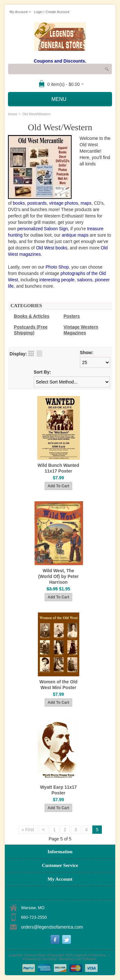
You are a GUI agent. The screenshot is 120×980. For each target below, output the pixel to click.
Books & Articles (32, 316)
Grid (31, 353)
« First (28, 830)
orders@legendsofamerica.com (52, 927)
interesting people (57, 280)
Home (13, 114)
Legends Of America (90, 955)
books (19, 203)
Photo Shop (57, 267)
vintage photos (64, 203)
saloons (85, 280)
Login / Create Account (52, 12)
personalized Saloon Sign (43, 229)
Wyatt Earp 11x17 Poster (59, 790)
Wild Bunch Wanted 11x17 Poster (58, 468)
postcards (37, 203)
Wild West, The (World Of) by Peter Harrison (58, 576)
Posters (71, 316)
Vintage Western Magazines (81, 330)
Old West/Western (36, 114)
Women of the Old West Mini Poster (59, 685)
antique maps (75, 235)
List (39, 353)
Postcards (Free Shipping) (31, 330)
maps (86, 203)
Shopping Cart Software (78, 959)
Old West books (52, 248)
